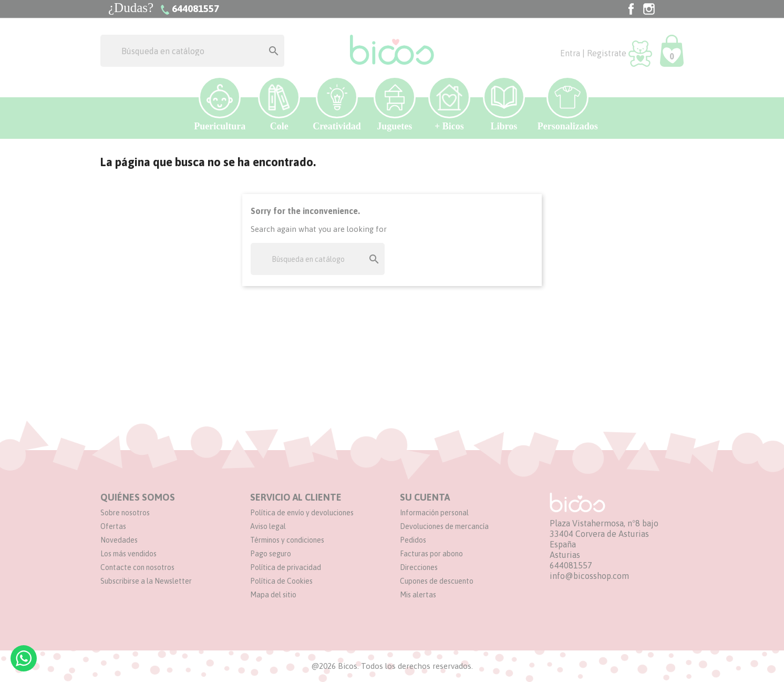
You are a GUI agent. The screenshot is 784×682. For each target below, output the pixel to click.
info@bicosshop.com (589, 576)
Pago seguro (271, 554)
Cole (279, 104)
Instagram (649, 9)
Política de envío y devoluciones (302, 513)
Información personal (434, 513)
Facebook (631, 9)
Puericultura (220, 104)
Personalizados (568, 104)
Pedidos (413, 540)
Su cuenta (425, 497)
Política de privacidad (286, 567)
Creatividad (337, 104)
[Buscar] (192, 51)
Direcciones (419, 567)
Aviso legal (268, 526)
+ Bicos (449, 104)
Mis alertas (418, 595)
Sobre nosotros (125, 513)
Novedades (119, 540)
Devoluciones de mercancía (444, 526)
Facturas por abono (431, 554)
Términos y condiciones (287, 540)
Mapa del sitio (273, 595)
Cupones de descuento (437, 581)
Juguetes (395, 104)
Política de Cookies (281, 581)
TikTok (667, 9)
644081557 (571, 565)
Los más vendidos (128, 554)
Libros (504, 104)
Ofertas (113, 526)
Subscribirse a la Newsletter (146, 581)
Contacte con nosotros (137, 567)
